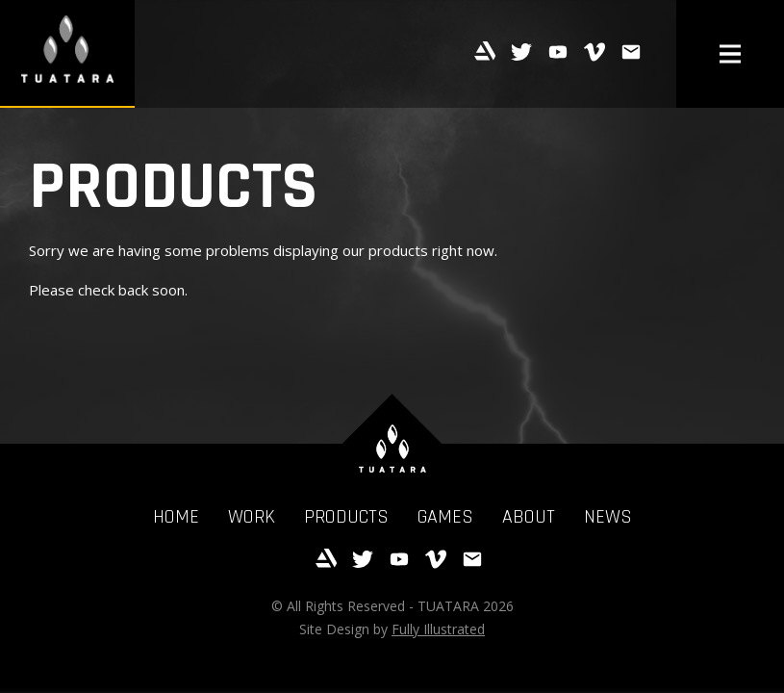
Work (252, 517)
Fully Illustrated (438, 629)
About (529, 517)
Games (445, 517)
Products (346, 517)
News (608, 517)
